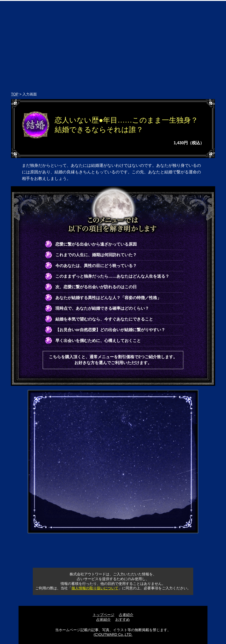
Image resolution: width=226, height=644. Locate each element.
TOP (15, 94)
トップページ (104, 615)
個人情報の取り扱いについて (95, 588)
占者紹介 (126, 615)
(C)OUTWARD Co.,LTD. (113, 635)
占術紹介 (104, 620)
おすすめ (122, 620)
